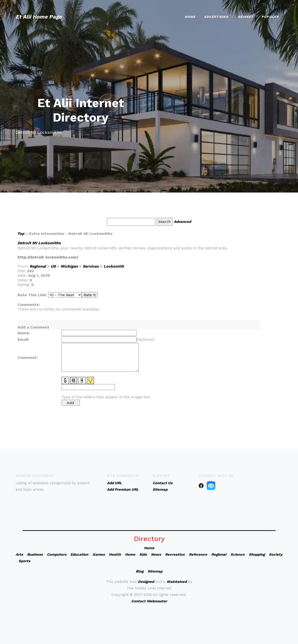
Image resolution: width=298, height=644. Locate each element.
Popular (270, 17)
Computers (57, 554)
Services (91, 266)
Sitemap (155, 571)
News (156, 554)
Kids (143, 554)
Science (238, 554)
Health (115, 554)
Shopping (257, 554)
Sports (24, 561)
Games (99, 554)
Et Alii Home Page (39, 17)
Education (79, 554)
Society (276, 554)
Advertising (216, 17)
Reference (198, 554)
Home (190, 17)
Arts (19, 554)
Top (21, 234)
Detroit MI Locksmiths (39, 243)
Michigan (69, 266)
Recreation (175, 554)
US (53, 266)
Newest (245, 17)
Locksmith (114, 266)
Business (35, 554)
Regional (38, 266)
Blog (140, 571)
